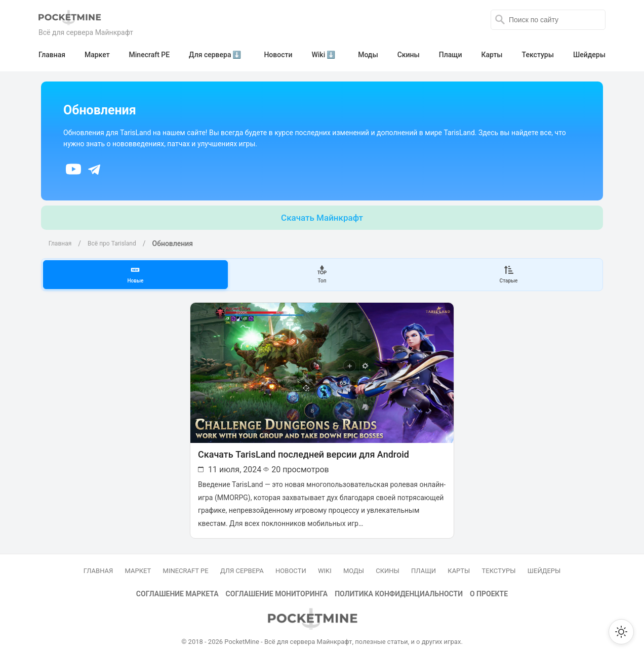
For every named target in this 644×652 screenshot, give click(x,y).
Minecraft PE (186, 565)
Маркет (138, 565)
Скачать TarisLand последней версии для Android (303, 450)
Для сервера (242, 565)
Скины (388, 565)
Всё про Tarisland (109, 241)
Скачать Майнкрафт (322, 216)
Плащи (424, 565)
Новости (291, 565)
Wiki (325, 565)
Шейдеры (544, 565)
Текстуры (499, 565)
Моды (354, 565)
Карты (459, 565)
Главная (58, 241)
